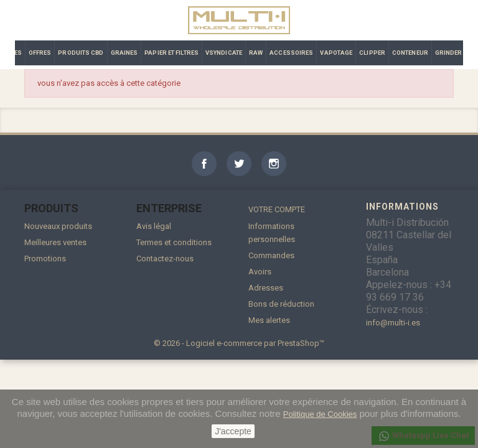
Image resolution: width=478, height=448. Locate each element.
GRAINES (124, 53)
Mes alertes (269, 320)
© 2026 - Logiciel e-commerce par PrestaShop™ (239, 343)
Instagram (274, 164)
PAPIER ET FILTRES (171, 53)
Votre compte (277, 209)
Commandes (271, 255)
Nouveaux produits (58, 226)
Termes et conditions (174, 242)
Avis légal (154, 226)
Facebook (204, 164)
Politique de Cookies (320, 414)
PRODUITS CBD (81, 53)
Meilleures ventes (55, 242)
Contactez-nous (165, 259)
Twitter (239, 164)
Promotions (45, 259)
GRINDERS (451, 53)
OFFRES (40, 53)
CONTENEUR (410, 53)
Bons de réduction (281, 304)
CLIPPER (372, 53)
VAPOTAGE (336, 53)
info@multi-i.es (393, 323)
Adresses (266, 288)
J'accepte (233, 431)
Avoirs (260, 272)
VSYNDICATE (224, 53)
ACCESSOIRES (291, 53)
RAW (256, 53)
